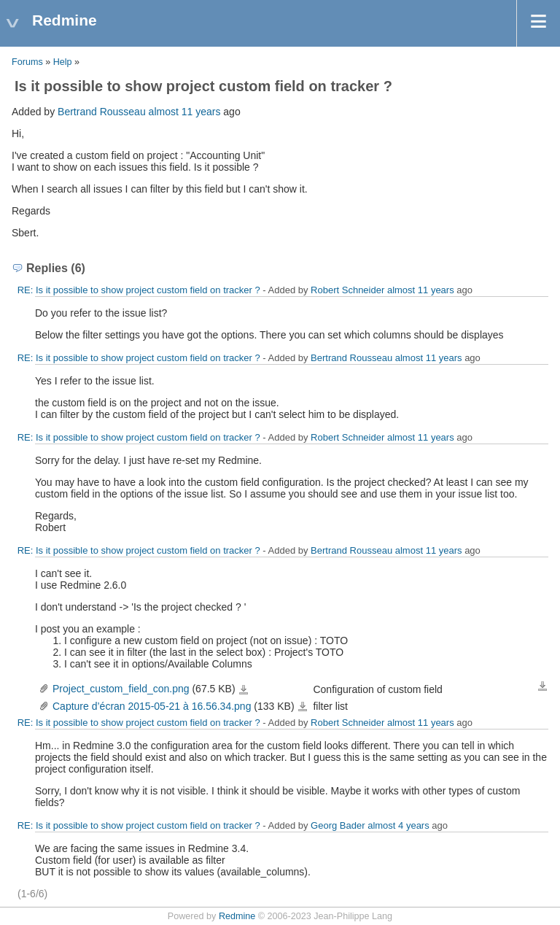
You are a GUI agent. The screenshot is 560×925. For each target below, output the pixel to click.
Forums (27, 62)
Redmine (237, 916)
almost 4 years (398, 825)
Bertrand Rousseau (102, 112)
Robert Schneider (347, 290)
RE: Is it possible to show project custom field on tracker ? (139, 290)
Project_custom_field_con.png (121, 689)
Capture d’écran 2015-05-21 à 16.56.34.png (152, 706)
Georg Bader (338, 825)
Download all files (542, 686)
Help (63, 62)
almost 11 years (185, 112)
